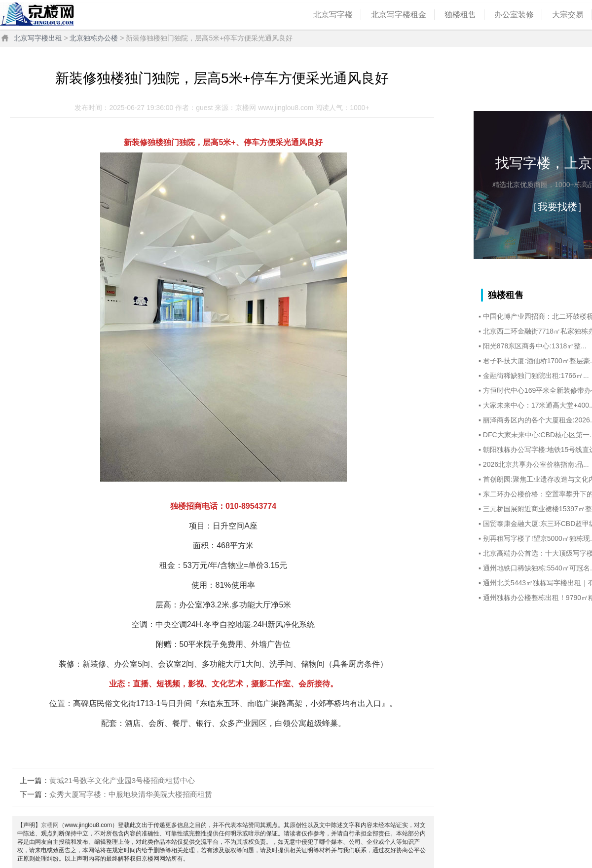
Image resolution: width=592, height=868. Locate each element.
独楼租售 (460, 15)
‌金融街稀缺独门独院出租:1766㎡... (536, 376)
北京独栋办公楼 (94, 38)
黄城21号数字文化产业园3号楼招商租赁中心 (122, 780)
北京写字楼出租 (38, 38)
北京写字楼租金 (399, 15)
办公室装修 (514, 15)
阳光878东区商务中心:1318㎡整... (535, 346)
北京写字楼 (333, 15)
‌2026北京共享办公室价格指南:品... (536, 464)
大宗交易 (568, 15)
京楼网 (50, 825)
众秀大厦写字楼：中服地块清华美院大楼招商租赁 (131, 794)
